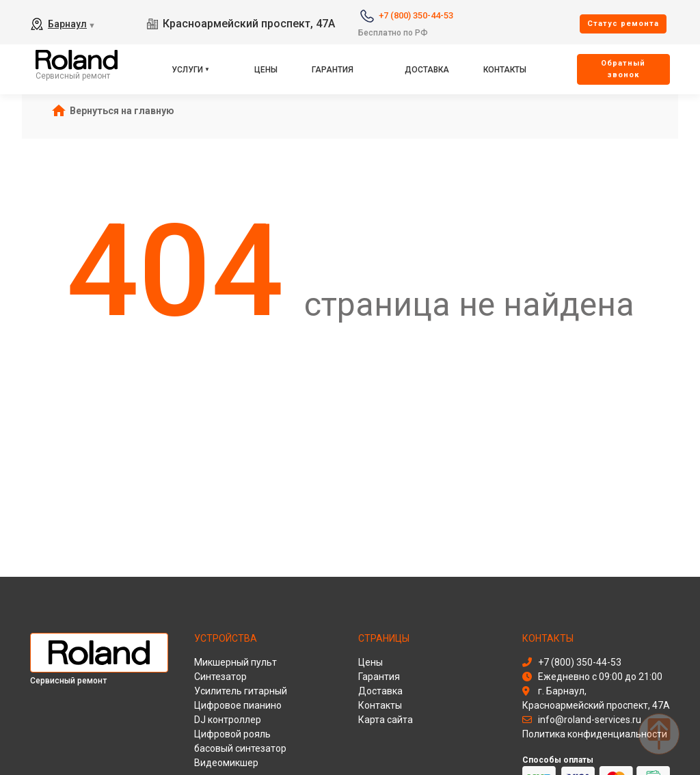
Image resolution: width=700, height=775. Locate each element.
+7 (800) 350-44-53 (416, 15)
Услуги (187, 70)
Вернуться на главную (122, 111)
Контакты (505, 70)
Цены (266, 70)
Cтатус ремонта (623, 24)
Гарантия (333, 70)
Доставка (427, 70)
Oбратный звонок (623, 69)
